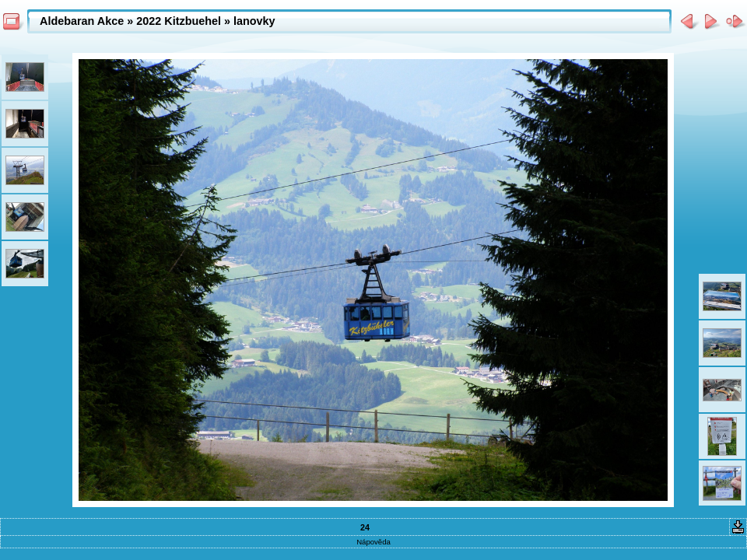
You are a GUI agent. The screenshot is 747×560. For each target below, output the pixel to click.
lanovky (254, 21)
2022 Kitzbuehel (179, 21)
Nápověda (373, 542)
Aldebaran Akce (82, 21)
